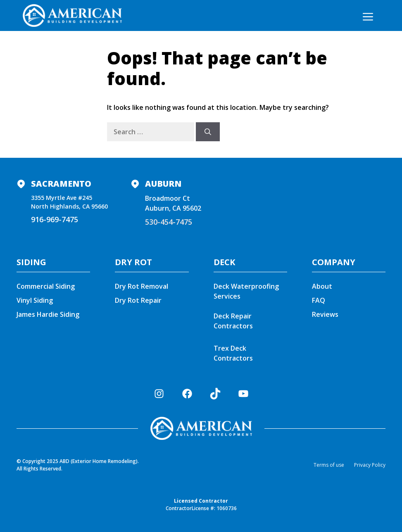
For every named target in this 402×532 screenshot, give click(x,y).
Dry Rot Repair (138, 300)
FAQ (319, 300)
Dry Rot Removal (142, 286)
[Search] (208, 132)
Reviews (325, 314)
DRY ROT (133, 262)
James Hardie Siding (48, 314)
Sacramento (61, 184)
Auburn (163, 184)
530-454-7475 (169, 222)
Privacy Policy (370, 465)
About (322, 286)
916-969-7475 (55, 219)
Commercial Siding (46, 286)
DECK (224, 262)
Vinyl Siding (35, 300)
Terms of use (329, 465)
